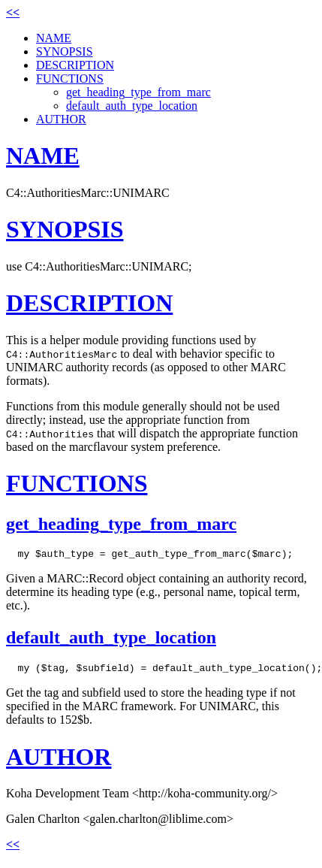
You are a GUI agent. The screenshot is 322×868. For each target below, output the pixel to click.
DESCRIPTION (75, 65)
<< (13, 12)
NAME (54, 38)
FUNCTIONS (70, 79)
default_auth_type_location (132, 106)
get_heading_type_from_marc (138, 92)
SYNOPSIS (65, 51)
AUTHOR (61, 119)
